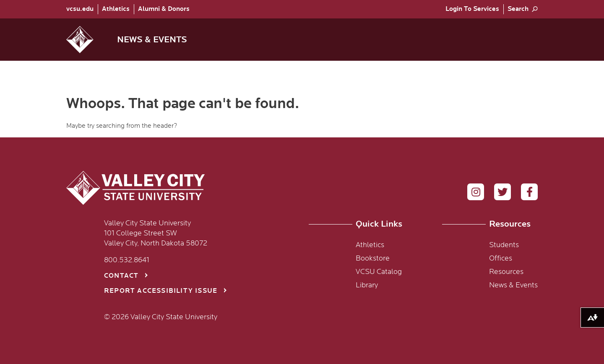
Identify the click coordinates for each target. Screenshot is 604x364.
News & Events (513, 285)
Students (504, 245)
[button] (87, 40)
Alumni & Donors (164, 9)
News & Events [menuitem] (152, 40)
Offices (501, 258)
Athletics (116, 9)
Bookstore (373, 258)
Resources (506, 272)
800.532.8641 (127, 260)
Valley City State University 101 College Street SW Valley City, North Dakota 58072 (156, 233)
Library (367, 285)
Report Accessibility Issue (161, 291)
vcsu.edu (80, 9)
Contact (121, 276)
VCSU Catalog (379, 272)
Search (518, 9)
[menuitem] (82, 9)
